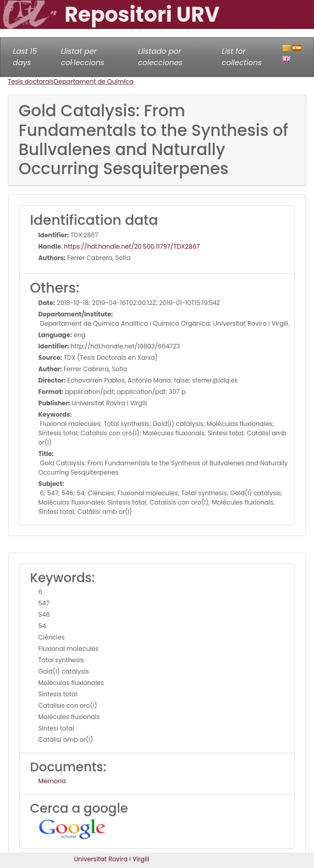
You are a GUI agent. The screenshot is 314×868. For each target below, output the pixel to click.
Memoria (52, 781)
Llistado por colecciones (160, 57)
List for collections (241, 57)
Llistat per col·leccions (83, 57)
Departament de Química (94, 81)
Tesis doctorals (31, 81)
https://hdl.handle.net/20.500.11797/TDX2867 (132, 246)
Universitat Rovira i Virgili (112, 859)
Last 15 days (25, 57)
